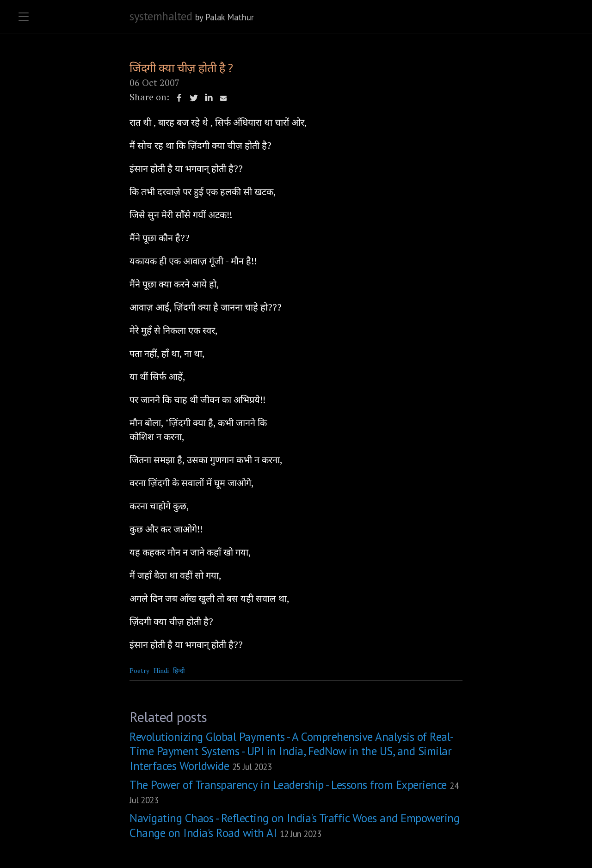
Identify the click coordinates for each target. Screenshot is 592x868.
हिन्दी (179, 670)
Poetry (139, 670)
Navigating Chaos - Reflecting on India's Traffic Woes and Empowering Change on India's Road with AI (294, 825)
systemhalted (161, 16)
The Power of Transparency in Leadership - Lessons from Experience (294, 792)
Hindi (161, 670)
